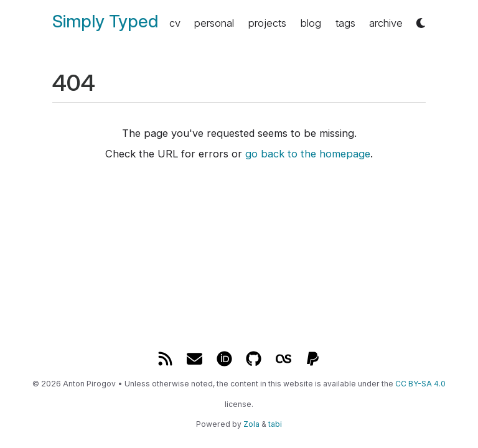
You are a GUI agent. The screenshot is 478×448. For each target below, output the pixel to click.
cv (175, 23)
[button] (421, 23)
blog (311, 23)
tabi (275, 424)
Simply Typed (105, 21)
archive (386, 23)
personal (214, 23)
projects (267, 23)
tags (345, 23)
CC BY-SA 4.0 (420, 384)
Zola (251, 424)
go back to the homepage (308, 154)
